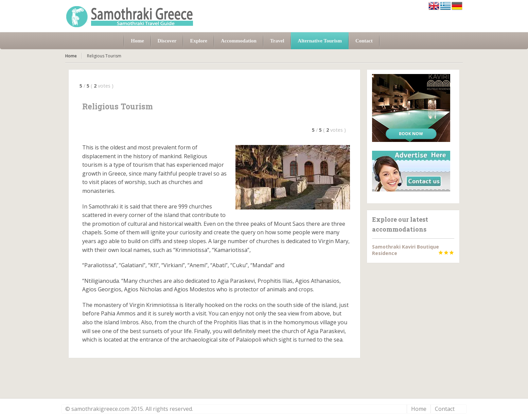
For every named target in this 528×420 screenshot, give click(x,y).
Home (71, 56)
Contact (445, 409)
